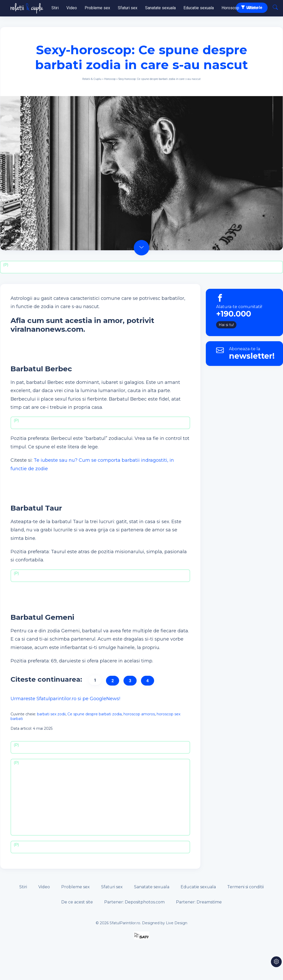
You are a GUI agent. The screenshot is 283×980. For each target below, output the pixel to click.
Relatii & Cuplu (92, 79)
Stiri (55, 8)
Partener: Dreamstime (199, 902)
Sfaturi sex (128, 8)
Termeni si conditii (245, 887)
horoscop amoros (139, 714)
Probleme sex (97, 8)
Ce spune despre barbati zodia (95, 714)
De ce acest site (77, 902)
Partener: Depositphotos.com (134, 902)
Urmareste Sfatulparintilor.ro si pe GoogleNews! (65, 699)
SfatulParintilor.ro (125, 923)
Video (72, 8)
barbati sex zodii (51, 714)
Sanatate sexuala (160, 8)
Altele (252, 8)
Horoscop (230, 8)
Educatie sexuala (199, 8)
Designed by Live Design (165, 923)
